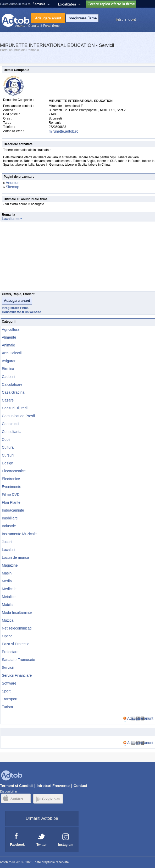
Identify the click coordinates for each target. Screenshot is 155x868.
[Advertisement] (77, 258)
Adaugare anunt (48, 18)
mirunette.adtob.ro (64, 131)
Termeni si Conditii (16, 786)
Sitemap (12, 187)
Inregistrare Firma (82, 18)
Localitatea (67, 4)
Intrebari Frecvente (53, 786)
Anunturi (13, 183)
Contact (80, 786)
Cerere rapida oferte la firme (111, 4)
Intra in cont (126, 20)
